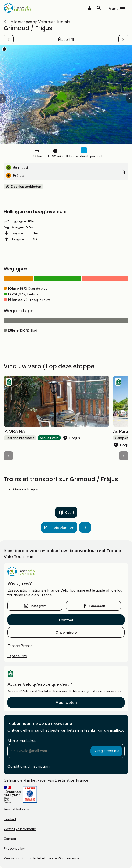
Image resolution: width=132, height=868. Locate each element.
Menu (113, 8)
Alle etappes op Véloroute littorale (40, 22)
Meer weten (66, 702)
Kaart (70, 512)
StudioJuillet (32, 858)
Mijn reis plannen (59, 527)
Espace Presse (20, 646)
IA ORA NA (14, 431)
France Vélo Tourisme (63, 858)
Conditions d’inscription (29, 766)
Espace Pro (17, 656)
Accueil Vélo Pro (16, 809)
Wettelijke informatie (20, 829)
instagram (39, 606)
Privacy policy (14, 848)
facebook (97, 606)
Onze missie (66, 632)
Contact (66, 620)
